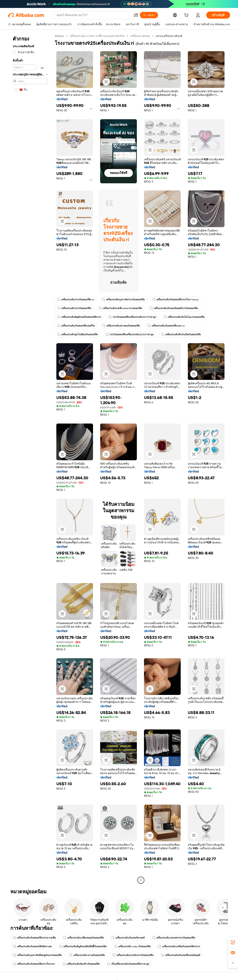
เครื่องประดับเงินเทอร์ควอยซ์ (128, 938)
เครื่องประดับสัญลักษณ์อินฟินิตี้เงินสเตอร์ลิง (83, 946)
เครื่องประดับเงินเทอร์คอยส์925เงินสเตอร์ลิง (174, 308)
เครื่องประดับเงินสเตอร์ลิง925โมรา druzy (175, 300)
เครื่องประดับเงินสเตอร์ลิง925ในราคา (34, 964)
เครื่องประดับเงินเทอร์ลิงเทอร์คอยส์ (181, 955)
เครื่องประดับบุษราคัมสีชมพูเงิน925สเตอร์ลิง (37, 955)
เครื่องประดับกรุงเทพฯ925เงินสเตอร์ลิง (174, 938)
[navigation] (30, 459)
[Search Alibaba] (94, 15)
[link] (233, 942)
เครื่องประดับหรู (140, 36)
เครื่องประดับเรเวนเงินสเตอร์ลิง (87, 955)
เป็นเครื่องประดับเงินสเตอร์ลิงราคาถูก (128, 964)
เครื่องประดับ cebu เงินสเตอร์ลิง (132, 946)
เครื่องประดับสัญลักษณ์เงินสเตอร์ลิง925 (79, 317)
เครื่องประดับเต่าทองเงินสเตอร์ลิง (121, 326)
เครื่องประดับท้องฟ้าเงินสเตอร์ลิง (81, 964)
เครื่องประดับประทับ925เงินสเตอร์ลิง (133, 955)
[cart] (187, 16)
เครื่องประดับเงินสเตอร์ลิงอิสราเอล (32, 946)
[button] (136, 15)
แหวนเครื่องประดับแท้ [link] (169, 36)
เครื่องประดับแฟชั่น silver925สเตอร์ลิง (120, 308)
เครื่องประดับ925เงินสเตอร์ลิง (74, 308)
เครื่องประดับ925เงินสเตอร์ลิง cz (76, 300)
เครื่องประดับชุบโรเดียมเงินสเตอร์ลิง (78, 334)
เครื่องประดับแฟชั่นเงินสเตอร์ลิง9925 (179, 946)
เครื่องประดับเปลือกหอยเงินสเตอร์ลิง (84, 938)
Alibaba (59, 36)
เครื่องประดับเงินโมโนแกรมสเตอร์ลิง (184, 317)
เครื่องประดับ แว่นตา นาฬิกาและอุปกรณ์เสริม (97, 36)
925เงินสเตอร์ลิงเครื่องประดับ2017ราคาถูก (132, 317)
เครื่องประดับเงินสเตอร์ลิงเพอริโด (76, 326)
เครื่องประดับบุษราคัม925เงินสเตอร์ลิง (123, 300)
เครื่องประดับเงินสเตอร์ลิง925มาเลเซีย (34, 938)
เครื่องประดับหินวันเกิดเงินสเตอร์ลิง (181, 334)
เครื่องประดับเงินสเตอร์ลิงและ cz (166, 326)
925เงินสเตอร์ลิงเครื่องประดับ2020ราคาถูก (130, 334)
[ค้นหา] (149, 15)
